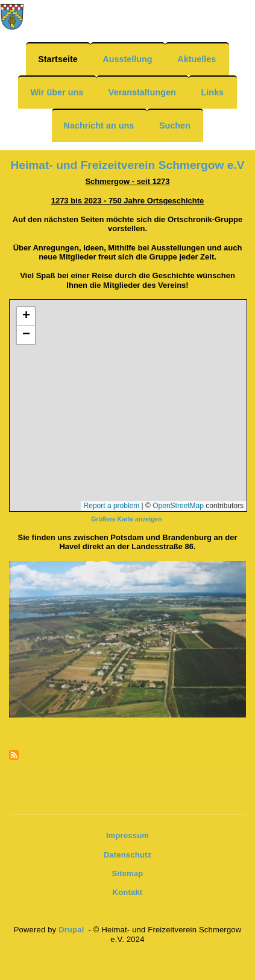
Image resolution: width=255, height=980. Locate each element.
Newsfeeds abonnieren (14, 756)
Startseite (58, 59)
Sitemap (128, 873)
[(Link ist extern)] (127, 519)
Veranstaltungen (142, 92)
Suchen (175, 126)
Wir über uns (57, 92)
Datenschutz (128, 855)
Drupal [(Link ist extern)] (72, 930)
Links (212, 92)
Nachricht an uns (99, 126)
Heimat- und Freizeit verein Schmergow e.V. (128, 37)
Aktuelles (197, 59)
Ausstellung (127, 59)
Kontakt (128, 892)
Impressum (127, 835)
